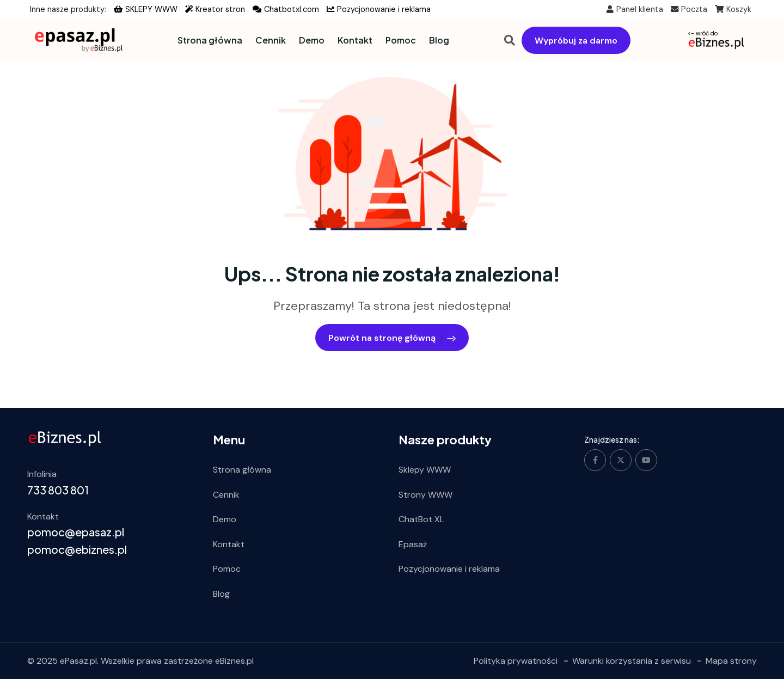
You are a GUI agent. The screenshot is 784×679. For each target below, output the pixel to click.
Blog (439, 40)
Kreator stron (215, 9)
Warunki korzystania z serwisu (632, 660)
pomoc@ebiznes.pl (77, 549)
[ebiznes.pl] (65, 438)
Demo (312, 40)
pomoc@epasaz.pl (76, 532)
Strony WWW (425, 494)
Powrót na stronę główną (392, 337)
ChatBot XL (421, 519)
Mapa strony (731, 660)
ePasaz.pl (78, 660)
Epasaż (413, 544)
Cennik (271, 40)
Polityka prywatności (516, 660)
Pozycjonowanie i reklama (379, 9)
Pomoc (401, 40)
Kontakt (355, 40)
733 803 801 (58, 489)
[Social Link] (595, 460)
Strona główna (210, 40)
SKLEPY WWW (146, 9)
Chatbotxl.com (286, 9)
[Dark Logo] (75, 40)
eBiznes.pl (234, 660)
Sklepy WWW (425, 470)
